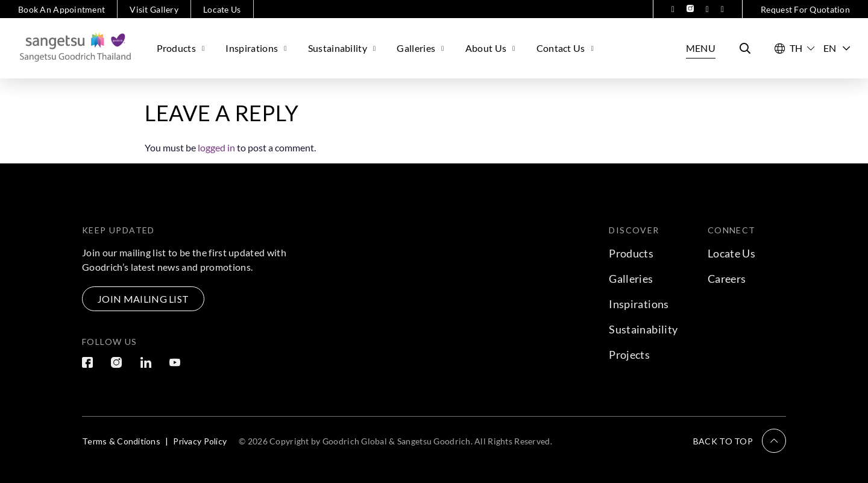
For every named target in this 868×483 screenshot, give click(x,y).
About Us (492, 48)
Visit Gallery (154, 9)
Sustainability (344, 48)
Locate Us (222, 9)
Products (182, 48)
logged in (216, 147)
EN (837, 48)
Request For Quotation (805, 9)
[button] (740, 441)
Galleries (422, 48)
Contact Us (567, 48)
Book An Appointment (61, 9)
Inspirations (257, 48)
